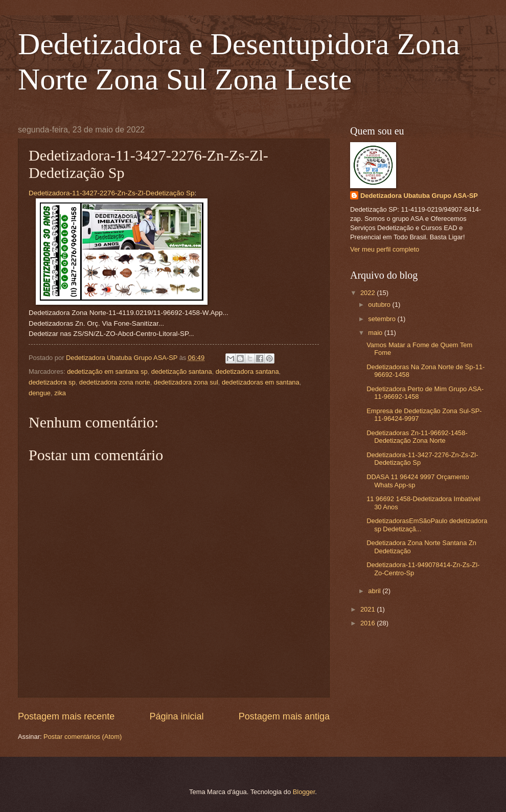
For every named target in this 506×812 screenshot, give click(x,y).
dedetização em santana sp (107, 371)
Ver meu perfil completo (385, 249)
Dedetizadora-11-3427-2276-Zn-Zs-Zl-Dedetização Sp (112, 193)
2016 (369, 623)
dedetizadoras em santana (261, 382)
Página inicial (176, 716)
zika (60, 393)
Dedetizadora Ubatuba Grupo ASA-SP (419, 196)
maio (376, 333)
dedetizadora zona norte (115, 382)
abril (375, 591)
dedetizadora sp (52, 382)
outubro (380, 304)
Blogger (304, 792)
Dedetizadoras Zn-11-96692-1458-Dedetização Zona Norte (417, 437)
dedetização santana (182, 371)
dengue (40, 393)
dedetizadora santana (247, 371)
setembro (383, 319)
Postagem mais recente (66, 716)
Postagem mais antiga (284, 716)
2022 (369, 293)
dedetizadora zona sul (186, 382)
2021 (369, 609)
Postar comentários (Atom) (83, 737)
